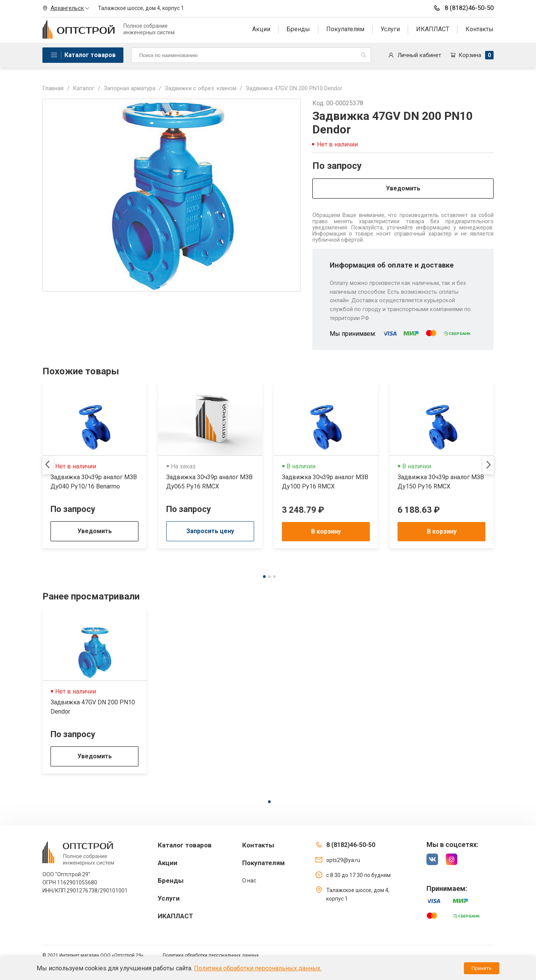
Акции (261, 29)
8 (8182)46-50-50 (463, 8)
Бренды (298, 29)
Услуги (390, 29)
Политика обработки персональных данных (211, 955)
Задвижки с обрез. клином (201, 88)
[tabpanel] (94, 465)
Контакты (480, 29)
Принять (482, 968)
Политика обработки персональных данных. (258, 968)
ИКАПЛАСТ (433, 29)
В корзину (326, 531)
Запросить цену (210, 531)
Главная (53, 88)
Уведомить (403, 188)
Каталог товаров (90, 55)
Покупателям (345, 29)
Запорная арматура (130, 88)
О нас (249, 881)
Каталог (84, 88)
